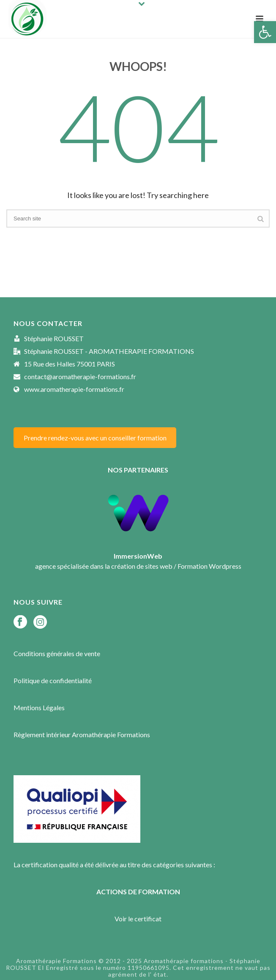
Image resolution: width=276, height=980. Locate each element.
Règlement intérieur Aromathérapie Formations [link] (82, 734)
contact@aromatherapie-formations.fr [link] (80, 377)
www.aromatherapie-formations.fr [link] (74, 389)
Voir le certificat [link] (138, 919)
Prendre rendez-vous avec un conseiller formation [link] (95, 438)
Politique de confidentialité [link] (53, 680)
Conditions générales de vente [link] (57, 653)
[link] (265, 32)
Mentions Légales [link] (39, 707)
